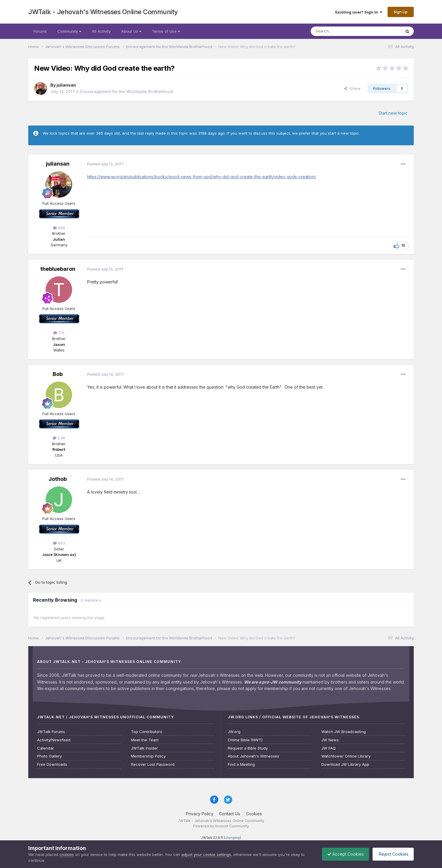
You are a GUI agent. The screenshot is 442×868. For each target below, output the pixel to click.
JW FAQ (329, 748)
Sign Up (401, 12)
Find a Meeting (241, 764)
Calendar (46, 748)
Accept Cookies (343, 854)
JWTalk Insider (144, 748)
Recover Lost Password (153, 764)
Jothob (58, 479)
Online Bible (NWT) (245, 740)
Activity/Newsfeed (54, 740)
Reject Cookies (392, 854)
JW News (330, 740)
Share (352, 88)
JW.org (234, 732)
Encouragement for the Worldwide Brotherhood (127, 91)
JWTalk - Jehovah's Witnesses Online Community (103, 12)
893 (59, 543)
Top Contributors (147, 732)
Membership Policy (148, 756)
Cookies (254, 814)
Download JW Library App (345, 764)
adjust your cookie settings (206, 854)
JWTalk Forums (51, 732)
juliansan (66, 85)
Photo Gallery (49, 756)
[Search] (341, 31)
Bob (58, 374)
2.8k (59, 438)
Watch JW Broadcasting (344, 732)
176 (59, 333)
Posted (105, 164)
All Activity (101, 31)
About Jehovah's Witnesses (254, 756)
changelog (232, 838)
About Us (131, 31)
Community (69, 31)
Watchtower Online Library (346, 756)
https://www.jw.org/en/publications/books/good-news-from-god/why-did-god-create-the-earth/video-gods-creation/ (202, 177)
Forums (40, 31)
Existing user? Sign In (359, 12)
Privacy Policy (200, 814)
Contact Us (230, 814)
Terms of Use (166, 31)
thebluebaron (58, 269)
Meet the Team (145, 740)
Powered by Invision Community (221, 826)
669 (59, 228)
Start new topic (393, 113)
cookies (67, 854)
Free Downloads (52, 764)
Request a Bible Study (248, 748)
